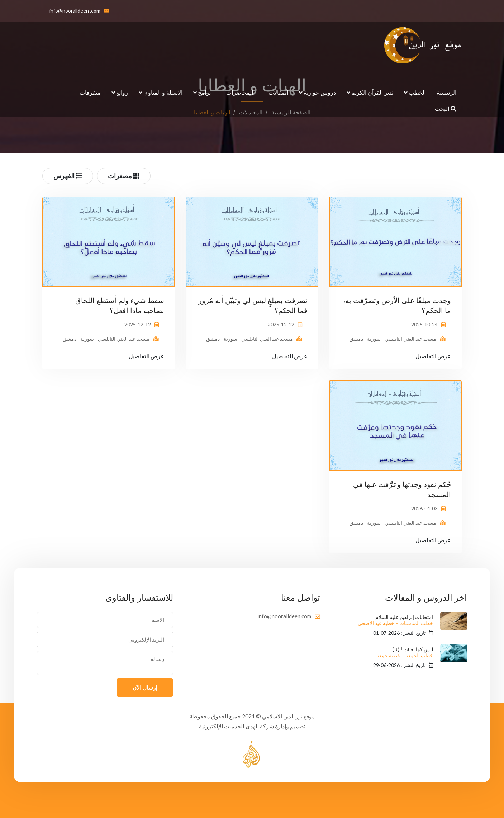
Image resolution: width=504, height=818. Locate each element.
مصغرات (124, 176)
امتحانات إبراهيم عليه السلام (395, 620)
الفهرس (68, 176)
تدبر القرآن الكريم (372, 92)
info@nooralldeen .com (75, 11)
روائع (122, 92)
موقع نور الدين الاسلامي (288, 716)
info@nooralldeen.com (284, 616)
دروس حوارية (320, 92)
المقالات (278, 92)
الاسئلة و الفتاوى (163, 92)
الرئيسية (446, 92)
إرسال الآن (145, 687)
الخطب (417, 92)
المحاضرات (240, 92)
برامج (204, 92)
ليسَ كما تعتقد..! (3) (405, 652)
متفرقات (90, 92)
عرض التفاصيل (433, 356)
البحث (446, 108)
